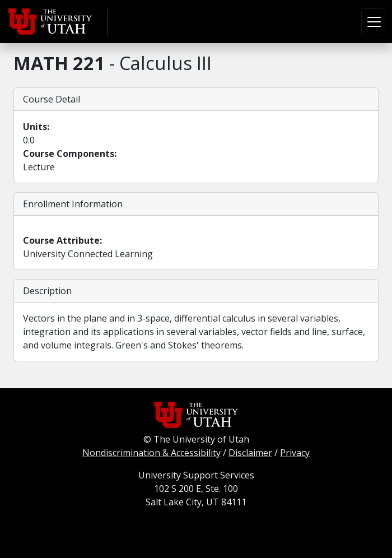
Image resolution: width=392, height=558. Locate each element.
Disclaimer (250, 453)
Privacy (295, 453)
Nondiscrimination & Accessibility (151, 453)
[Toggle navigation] (373, 22)
